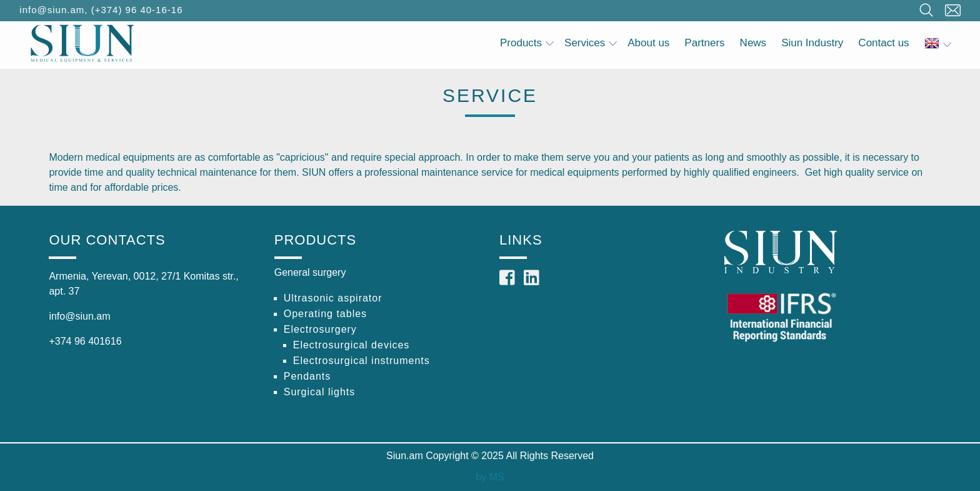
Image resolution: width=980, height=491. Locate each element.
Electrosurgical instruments (362, 361)
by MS (490, 477)
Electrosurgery (320, 329)
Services (591, 43)
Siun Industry (812, 43)
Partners (704, 43)
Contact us (883, 43)
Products (527, 43)
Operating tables (325, 314)
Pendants (307, 376)
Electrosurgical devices (352, 345)
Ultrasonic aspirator (333, 298)
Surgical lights (320, 392)
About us (648, 43)
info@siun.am (52, 10)
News (753, 43)
